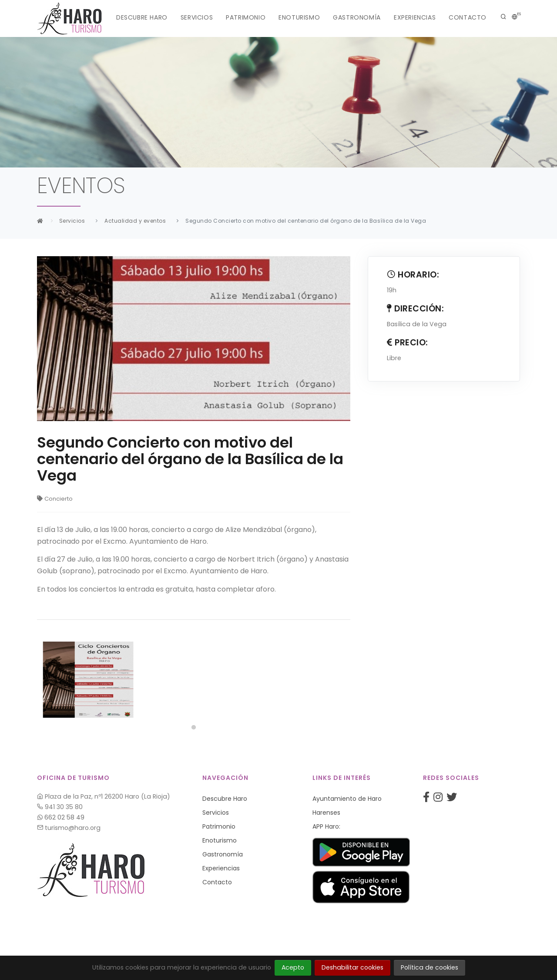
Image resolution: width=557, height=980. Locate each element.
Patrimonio (246, 17)
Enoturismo (299, 17)
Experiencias (415, 17)
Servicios (197, 17)
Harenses (326, 813)
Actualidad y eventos (135, 221)
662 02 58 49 (61, 817)
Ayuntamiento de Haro (347, 799)
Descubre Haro (142, 17)
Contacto (468, 17)
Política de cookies (429, 967)
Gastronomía (357, 17)
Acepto (293, 967)
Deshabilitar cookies (352, 967)
